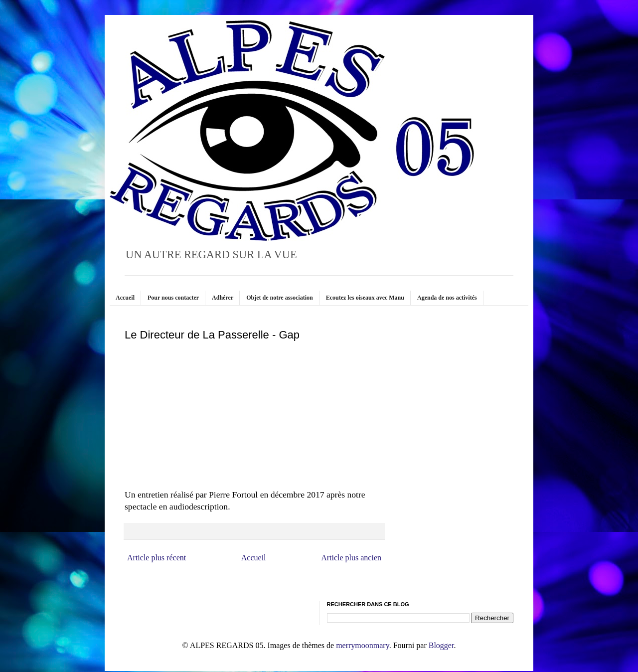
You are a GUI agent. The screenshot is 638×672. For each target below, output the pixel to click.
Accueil (125, 298)
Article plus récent (157, 558)
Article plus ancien (351, 558)
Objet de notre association (279, 298)
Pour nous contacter (173, 298)
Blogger (441, 645)
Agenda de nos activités (447, 298)
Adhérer (223, 298)
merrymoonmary (362, 645)
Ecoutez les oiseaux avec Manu (365, 298)
